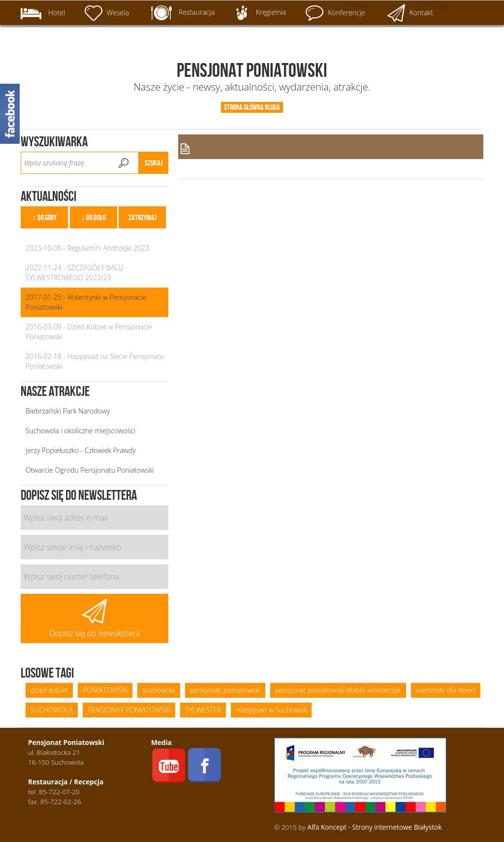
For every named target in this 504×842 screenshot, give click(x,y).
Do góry (47, 217)
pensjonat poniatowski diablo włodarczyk (338, 690)
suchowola (159, 690)
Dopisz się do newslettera (94, 619)
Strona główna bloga (252, 107)
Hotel (43, 14)
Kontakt (410, 13)
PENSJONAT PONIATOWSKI (129, 710)
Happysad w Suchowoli (271, 710)
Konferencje (335, 13)
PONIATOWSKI (105, 690)
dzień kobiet (49, 690)
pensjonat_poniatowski (225, 690)
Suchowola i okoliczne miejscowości (80, 431)
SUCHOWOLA (52, 710)
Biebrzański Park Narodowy (68, 411)
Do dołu (96, 217)
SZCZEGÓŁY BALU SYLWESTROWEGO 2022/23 (74, 273)
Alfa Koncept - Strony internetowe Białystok (374, 827)
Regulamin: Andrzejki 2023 (108, 248)
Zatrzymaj (142, 217)
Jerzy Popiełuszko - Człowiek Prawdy (81, 450)
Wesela (107, 13)
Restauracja (183, 13)
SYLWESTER (203, 710)
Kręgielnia (260, 13)
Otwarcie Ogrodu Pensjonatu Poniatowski (90, 470)
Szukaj (154, 163)
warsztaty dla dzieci (446, 690)
